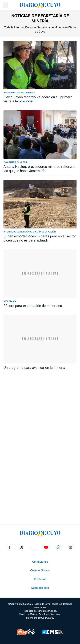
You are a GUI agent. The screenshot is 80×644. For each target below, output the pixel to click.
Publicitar (40, 579)
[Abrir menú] (5, 5)
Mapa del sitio (40, 588)
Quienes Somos (40, 570)
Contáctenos (40, 562)
